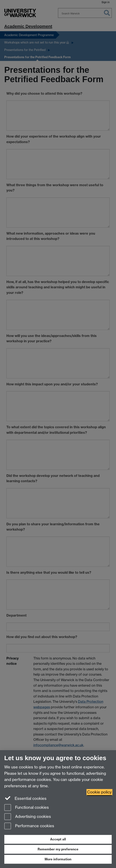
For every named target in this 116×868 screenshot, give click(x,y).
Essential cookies (25, 798)
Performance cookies (29, 826)
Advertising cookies (28, 817)
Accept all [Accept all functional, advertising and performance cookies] (58, 839)
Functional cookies (27, 808)
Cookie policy (99, 792)
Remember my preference (58, 849)
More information (58, 859)
